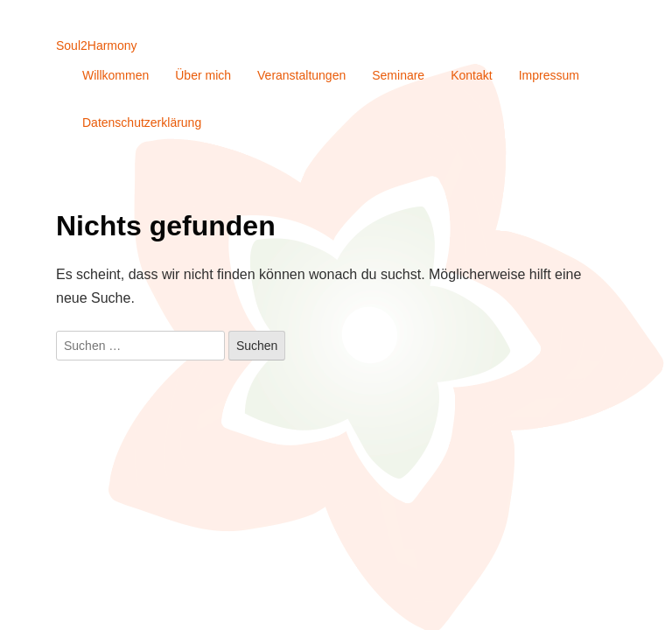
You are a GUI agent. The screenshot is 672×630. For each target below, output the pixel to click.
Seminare (398, 75)
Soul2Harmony (97, 45)
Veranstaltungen (301, 75)
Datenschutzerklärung (142, 122)
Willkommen (115, 75)
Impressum (549, 75)
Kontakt (471, 75)
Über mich (203, 75)
